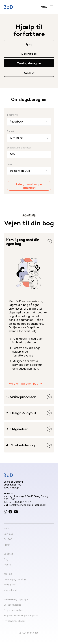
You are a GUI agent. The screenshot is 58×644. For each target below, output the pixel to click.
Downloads (29, 54)
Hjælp (29, 44)
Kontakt (29, 73)
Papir (10, 164)
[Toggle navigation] (47, 7)
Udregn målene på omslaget (29, 186)
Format (10, 131)
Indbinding (12, 115)
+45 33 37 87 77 (22, 502)
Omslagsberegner (29, 63)
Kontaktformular (18, 505)
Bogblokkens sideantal (19, 148)
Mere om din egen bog (24, 384)
